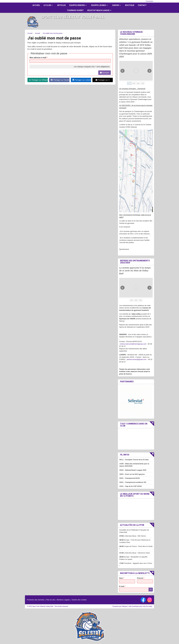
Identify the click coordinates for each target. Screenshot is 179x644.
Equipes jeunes (99, 5)
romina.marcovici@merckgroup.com (133, 344)
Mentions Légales (63, 600)
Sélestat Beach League (99, 10)
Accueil (36, 5)
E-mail (122, 586)
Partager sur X (103, 80)
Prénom (141, 578)
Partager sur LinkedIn (82, 80)
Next (149, 71)
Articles (61, 5)
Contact (142, 5)
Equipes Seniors (78, 5)
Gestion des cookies (79, 600)
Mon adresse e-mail (38, 58)
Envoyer (104, 73)
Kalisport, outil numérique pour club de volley (137, 606)
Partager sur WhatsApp (38, 80)
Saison (116, 5)
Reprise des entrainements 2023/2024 (135, 262)
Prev (122, 71)
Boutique (130, 5)
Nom (122, 578)
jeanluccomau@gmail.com (136, 359)
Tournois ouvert (75, 10)
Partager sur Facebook (60, 80)
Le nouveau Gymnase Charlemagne (131, 33)
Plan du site (51, 600)
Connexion (149, 1)
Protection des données (36, 600)
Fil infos (125, 455)
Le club (48, 5)
